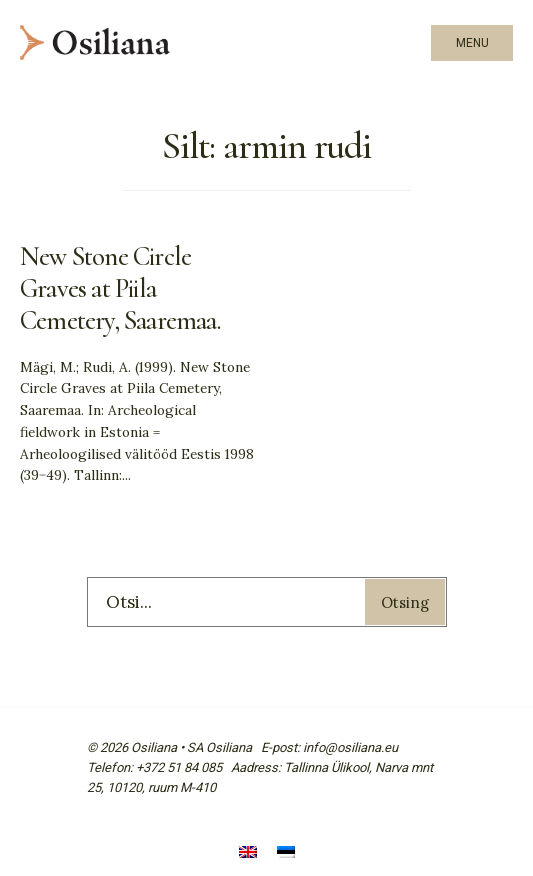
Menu (472, 43)
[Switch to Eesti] (286, 853)
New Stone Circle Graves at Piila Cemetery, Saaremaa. (120, 288)
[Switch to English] (248, 853)
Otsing (405, 602)
